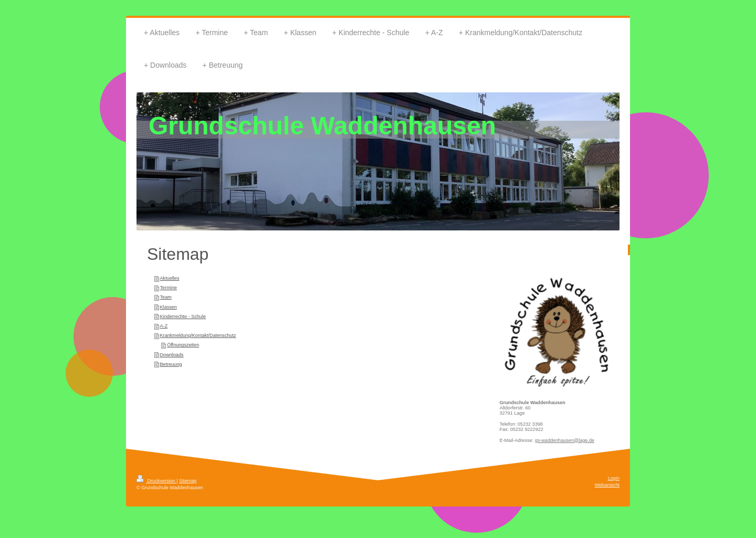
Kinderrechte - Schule (183, 317)
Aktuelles (170, 278)
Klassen (169, 307)
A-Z (164, 326)
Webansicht (607, 485)
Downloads (172, 355)
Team (166, 297)
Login (614, 478)
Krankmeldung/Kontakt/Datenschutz (198, 335)
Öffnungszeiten (183, 345)
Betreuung (171, 364)
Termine (169, 288)
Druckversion (156, 481)
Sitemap (188, 481)
